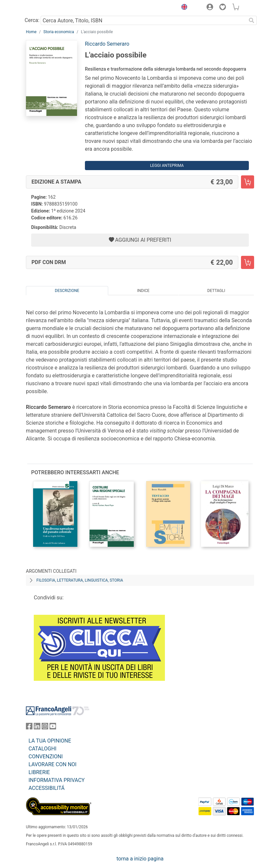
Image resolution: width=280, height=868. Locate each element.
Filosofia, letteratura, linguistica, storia (80, 580)
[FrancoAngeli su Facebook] (29, 728)
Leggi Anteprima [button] (167, 166)
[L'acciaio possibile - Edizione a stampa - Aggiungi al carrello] (248, 182)
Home (31, 32)
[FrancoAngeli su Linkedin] (37, 728)
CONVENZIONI (46, 757)
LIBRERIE (39, 772)
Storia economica (59, 32)
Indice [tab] (143, 291)
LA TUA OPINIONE (50, 741)
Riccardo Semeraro (107, 44)
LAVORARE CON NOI (52, 764)
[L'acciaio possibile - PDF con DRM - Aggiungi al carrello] (248, 262)
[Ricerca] (251, 20)
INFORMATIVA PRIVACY (57, 780)
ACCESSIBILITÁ (47, 788)
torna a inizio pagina (140, 859)
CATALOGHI (42, 749)
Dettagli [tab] (216, 291)
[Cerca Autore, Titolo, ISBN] (143, 20)
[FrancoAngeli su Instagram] (45, 728)
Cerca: (32, 20)
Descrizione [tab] (67, 291)
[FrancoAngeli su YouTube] (53, 728)
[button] (183, 8)
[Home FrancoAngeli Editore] (48, 8)
